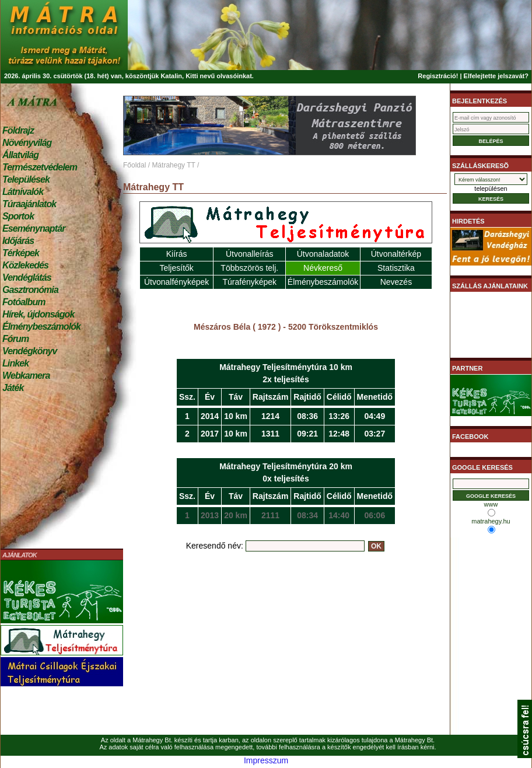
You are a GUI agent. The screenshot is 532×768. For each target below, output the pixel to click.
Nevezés (396, 282)
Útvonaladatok (323, 254)
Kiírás (177, 254)
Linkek (15, 363)
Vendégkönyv (30, 351)
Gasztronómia (30, 290)
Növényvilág (27, 143)
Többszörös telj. (249, 268)
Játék (13, 388)
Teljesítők (176, 268)
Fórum (15, 339)
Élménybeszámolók (41, 327)
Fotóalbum (24, 302)
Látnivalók (23, 192)
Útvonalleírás (250, 254)
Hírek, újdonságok (38, 314)
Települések (26, 179)
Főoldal (134, 165)
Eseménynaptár (34, 228)
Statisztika (396, 268)
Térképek (21, 253)
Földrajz (18, 130)
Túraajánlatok (29, 204)
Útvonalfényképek (176, 282)
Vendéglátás (27, 277)
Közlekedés (25, 265)
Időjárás (18, 241)
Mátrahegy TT (173, 165)
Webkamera (26, 376)
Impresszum (266, 760)
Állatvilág (20, 155)
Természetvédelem (40, 167)
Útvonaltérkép (396, 254)
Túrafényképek (249, 282)
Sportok (18, 216)
